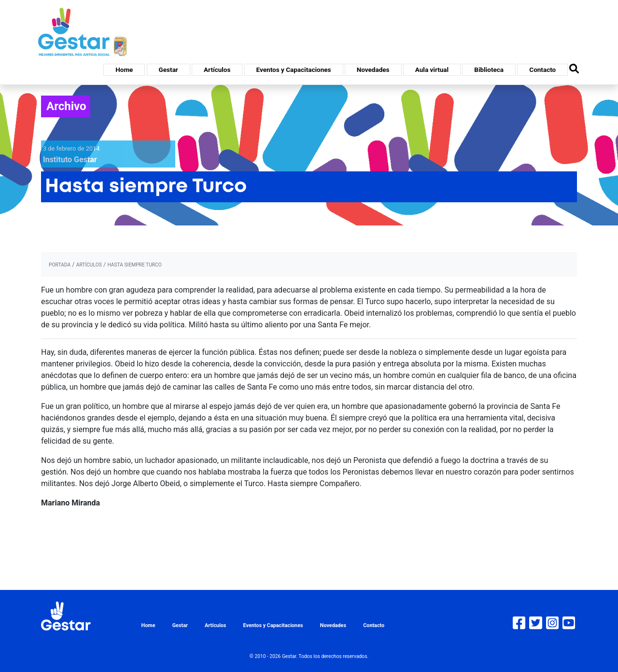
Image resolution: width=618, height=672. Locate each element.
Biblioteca (489, 70)
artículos (89, 265)
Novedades (373, 70)
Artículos (217, 70)
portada (60, 265)
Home (124, 70)
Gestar (169, 70)
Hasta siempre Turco (134, 265)
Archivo (66, 106)
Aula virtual (432, 70)
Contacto (542, 70)
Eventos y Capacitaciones (294, 70)
